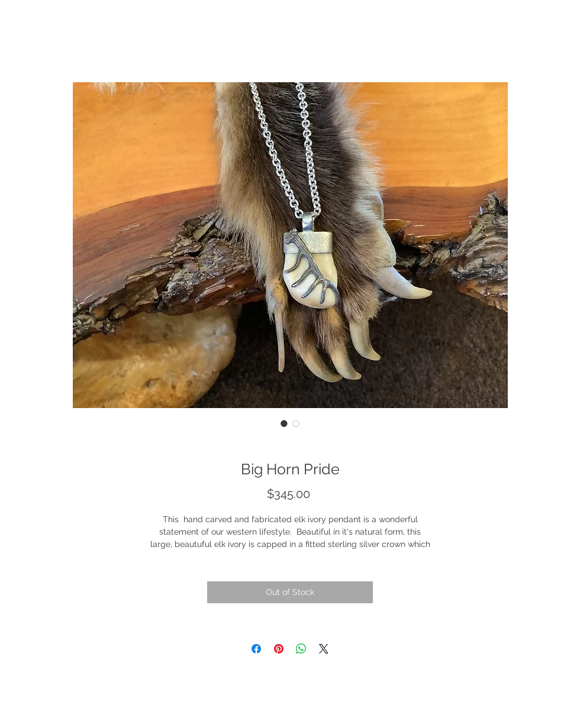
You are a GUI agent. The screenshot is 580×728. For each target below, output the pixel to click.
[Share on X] (324, 649)
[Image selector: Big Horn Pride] (284, 423)
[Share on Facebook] (256, 649)
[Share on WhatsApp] (301, 649)
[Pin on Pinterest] (279, 649)
